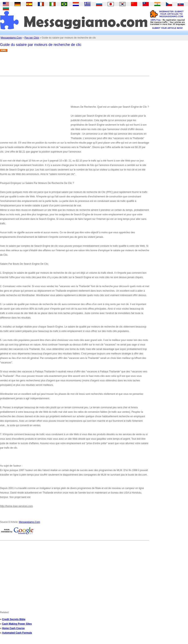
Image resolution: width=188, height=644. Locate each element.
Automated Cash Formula (17, 633)
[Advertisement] (74, 65)
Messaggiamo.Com (11, 38)
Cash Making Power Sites (17, 624)
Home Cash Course (13, 628)
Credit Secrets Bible (14, 619)
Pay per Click (32, 38)
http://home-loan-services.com (16, 506)
